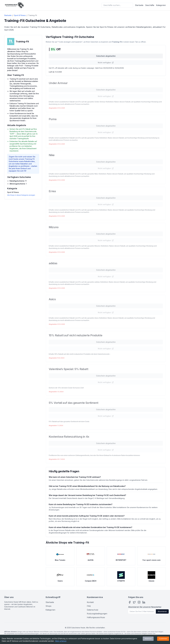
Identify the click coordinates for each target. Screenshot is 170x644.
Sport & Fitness (20, 15)
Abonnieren (162, 611)
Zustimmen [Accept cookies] (163, 639)
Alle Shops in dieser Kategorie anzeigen (21, 195)
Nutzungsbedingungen (97, 614)
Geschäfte (150, 5)
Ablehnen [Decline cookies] (148, 639)
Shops (48, 606)
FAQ (89, 606)
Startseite (139, 5)
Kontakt (90, 602)
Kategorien (161, 5)
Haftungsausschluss (96, 617)
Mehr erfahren (61, 641)
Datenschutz (93, 610)
